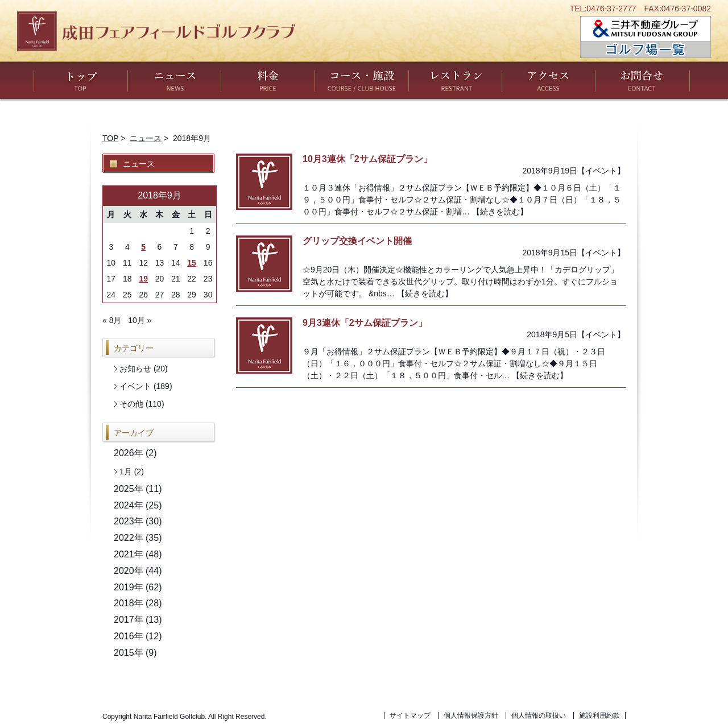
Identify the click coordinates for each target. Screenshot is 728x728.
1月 (126, 471)
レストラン (456, 80)
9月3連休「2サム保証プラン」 (365, 323)
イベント (601, 171)
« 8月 (112, 320)
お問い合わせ (642, 80)
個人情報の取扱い (539, 715)
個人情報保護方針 (471, 715)
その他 (131, 404)
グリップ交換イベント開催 (357, 241)
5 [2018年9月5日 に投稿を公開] (143, 247)
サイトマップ (410, 715)
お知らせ (135, 369)
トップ (81, 80)
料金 (268, 80)
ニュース (174, 80)
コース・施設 (362, 80)
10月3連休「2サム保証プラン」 (367, 159)
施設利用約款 (599, 715)
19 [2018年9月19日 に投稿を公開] (143, 279)
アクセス (549, 80)
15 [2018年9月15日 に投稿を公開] (192, 263)
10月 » (140, 320)
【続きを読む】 (500, 212)
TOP (110, 138)
